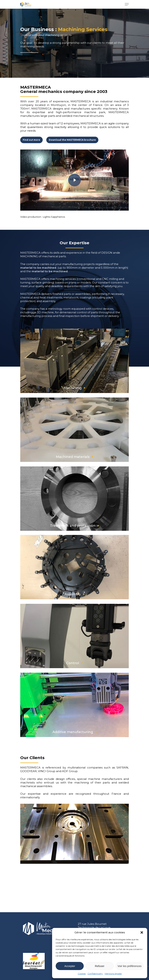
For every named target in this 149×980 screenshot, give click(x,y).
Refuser (100, 966)
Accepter (70, 966)
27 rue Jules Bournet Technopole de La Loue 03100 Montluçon (94, 927)
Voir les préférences (130, 966)
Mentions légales (113, 974)
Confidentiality (95, 974)
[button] (142, 932)
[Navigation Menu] (127, 4)
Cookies (82, 974)
